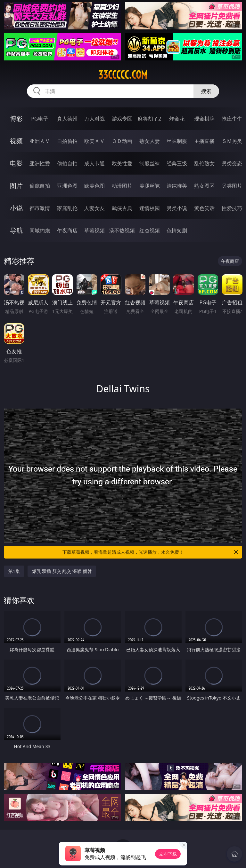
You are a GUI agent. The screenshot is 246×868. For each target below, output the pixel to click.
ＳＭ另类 (232, 141)
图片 (16, 186)
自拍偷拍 (67, 141)
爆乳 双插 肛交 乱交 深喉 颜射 (62, 571)
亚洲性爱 (40, 163)
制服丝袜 (150, 163)
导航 (16, 230)
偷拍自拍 (67, 163)
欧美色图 (94, 186)
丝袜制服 (177, 141)
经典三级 (177, 163)
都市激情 (40, 208)
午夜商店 (67, 231)
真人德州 (67, 119)
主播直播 (204, 141)
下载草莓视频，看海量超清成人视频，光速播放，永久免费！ (151, 552)
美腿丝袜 (150, 186)
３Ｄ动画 (122, 141)
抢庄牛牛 (232, 119)
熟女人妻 (150, 141)
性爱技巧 (232, 208)
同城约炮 (40, 231)
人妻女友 (94, 208)
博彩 (16, 118)
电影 (16, 163)
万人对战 (94, 119)
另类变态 (232, 163)
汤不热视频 (122, 231)
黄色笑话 (204, 208)
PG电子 (40, 119)
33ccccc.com (123, 75)
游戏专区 (122, 119)
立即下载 (168, 854)
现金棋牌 (204, 119)
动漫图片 (122, 186)
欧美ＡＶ (94, 141)
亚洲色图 (67, 186)
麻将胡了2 (149, 119)
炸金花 (177, 119)
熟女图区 (204, 186)
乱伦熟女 (204, 163)
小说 (16, 208)
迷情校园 (150, 208)
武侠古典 (122, 208)
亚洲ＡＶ (40, 141)
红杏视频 (150, 231)
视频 (16, 141)
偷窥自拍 (40, 186)
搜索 (206, 91)
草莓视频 (94, 231)
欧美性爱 (122, 163)
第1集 (14, 571)
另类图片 (232, 186)
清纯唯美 (177, 186)
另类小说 (177, 208)
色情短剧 (177, 231)
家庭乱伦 (67, 208)
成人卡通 (94, 163)
